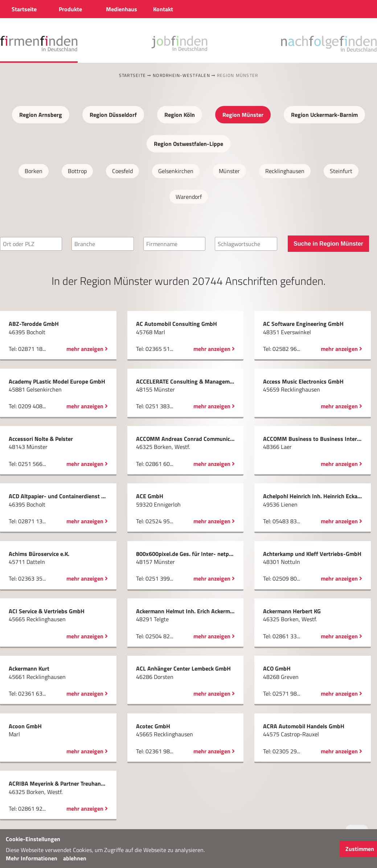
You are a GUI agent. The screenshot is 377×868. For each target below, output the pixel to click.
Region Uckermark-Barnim (324, 115)
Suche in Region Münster (328, 244)
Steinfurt (341, 171)
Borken (34, 171)
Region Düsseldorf (113, 115)
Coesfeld (122, 171)
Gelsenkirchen (176, 171)
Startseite (133, 75)
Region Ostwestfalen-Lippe (188, 144)
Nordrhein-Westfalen (181, 75)
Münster (229, 171)
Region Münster (243, 115)
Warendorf (189, 197)
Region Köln (180, 115)
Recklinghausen (285, 171)
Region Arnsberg (41, 115)
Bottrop (77, 171)
